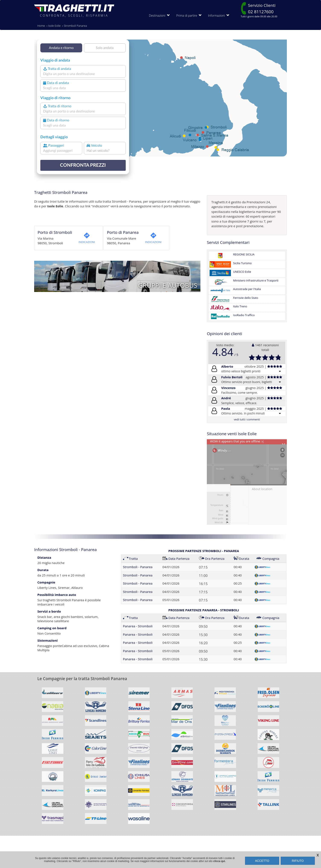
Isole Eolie (54, 26)
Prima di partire (189, 15)
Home (41, 26)
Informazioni (219, 15)
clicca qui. (219, 861)
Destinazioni (159, 15)
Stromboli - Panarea (138, 567)
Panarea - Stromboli (138, 626)
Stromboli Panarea (75, 26)
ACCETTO (262, 861)
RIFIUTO (298, 861)
